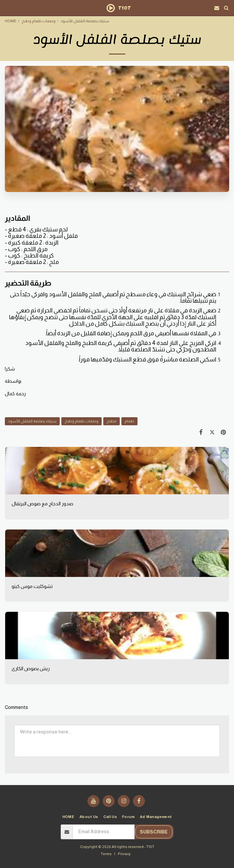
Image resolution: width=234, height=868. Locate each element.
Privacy (124, 854)
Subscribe (154, 832)
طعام (129, 421)
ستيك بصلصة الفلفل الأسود (32, 421)
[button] (7, 8)
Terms (106, 854)
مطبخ (112, 421)
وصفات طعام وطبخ (39, 21)
